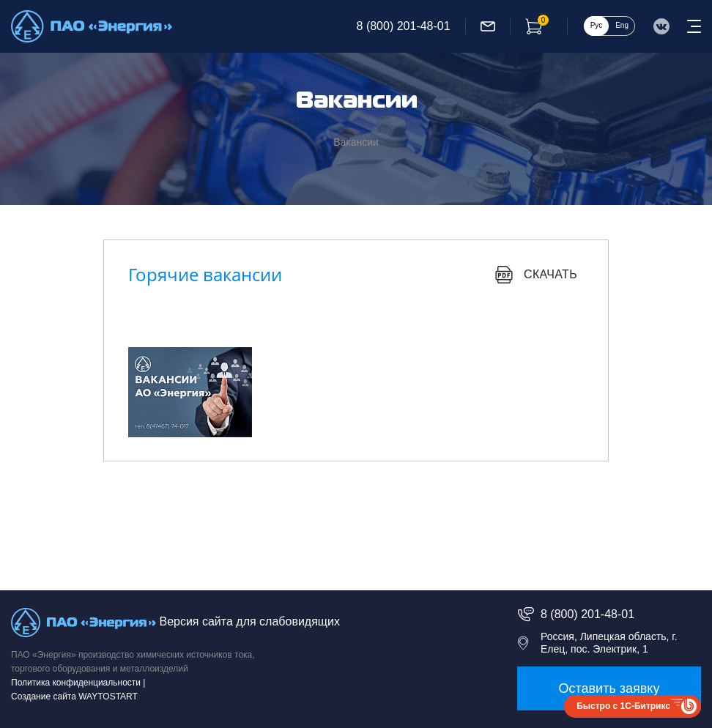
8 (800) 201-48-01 (404, 26)
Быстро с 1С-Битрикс (623, 706)
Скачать (536, 275)
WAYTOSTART (108, 697)
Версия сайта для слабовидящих (249, 621)
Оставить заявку (609, 688)
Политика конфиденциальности (76, 683)
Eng (622, 25)
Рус (597, 25)
